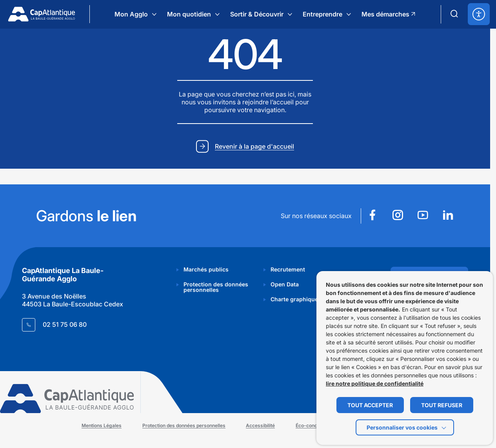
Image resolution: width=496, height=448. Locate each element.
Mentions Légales (103, 425)
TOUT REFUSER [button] (442, 405)
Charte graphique (294, 299)
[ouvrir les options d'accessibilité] (479, 14)
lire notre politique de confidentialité (375, 383)
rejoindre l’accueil (268, 102)
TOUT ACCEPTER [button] (370, 405)
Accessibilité (262, 425)
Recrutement (288, 269)
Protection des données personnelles (216, 287)
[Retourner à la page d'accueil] (42, 14)
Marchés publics (206, 269)
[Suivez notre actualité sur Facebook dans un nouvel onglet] (372, 216)
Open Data (285, 284)
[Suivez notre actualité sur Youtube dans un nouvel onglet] (423, 216)
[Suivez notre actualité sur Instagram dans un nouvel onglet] (398, 216)
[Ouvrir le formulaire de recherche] (454, 14)
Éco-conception (314, 425)
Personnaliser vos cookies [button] (402, 427)
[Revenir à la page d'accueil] (245, 147)
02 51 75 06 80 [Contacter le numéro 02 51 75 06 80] (65, 324)
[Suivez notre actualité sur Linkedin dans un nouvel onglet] (448, 216)
